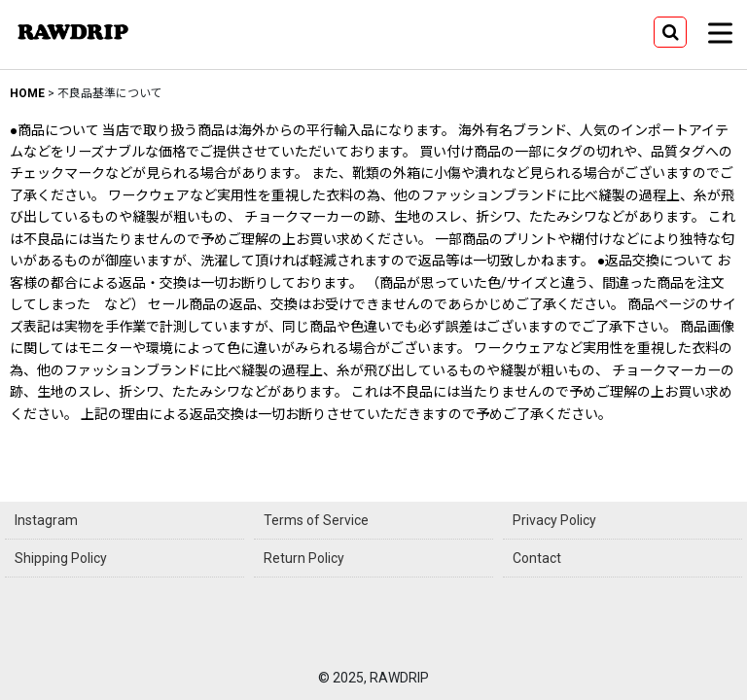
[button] (670, 32)
